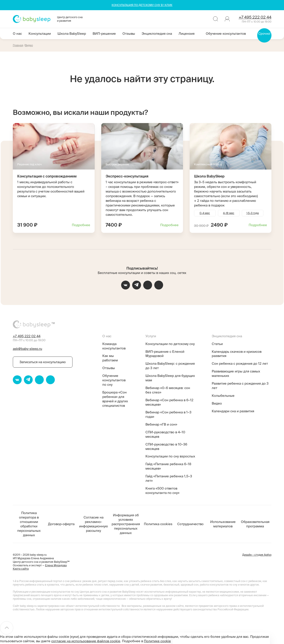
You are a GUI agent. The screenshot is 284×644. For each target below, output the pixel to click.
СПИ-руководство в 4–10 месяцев (165, 434)
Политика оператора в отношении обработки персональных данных (29, 524)
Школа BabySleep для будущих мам (170, 378)
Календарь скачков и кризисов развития (237, 354)
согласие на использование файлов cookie (86, 641)
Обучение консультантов (226, 34)
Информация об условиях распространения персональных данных (126, 524)
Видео (217, 403)
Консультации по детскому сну (170, 344)
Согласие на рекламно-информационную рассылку (93, 524)
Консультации (40, 34)
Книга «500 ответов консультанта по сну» (162, 491)
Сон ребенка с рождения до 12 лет (240, 363)
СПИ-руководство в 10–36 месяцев (166, 446)
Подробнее (81, 225)
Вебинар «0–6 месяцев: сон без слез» (168, 390)
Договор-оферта (61, 524)
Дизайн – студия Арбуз (257, 555)
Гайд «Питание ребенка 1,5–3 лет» (169, 478)
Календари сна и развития (233, 411)
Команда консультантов (114, 346)
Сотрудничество (190, 524)
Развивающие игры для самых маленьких (236, 373)
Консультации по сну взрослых (170, 456)
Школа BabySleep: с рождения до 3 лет (170, 366)
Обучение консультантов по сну (114, 380)
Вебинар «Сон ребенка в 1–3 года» (168, 414)
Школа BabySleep (72, 34)
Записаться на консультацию (43, 362)
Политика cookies (158, 524)
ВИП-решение (104, 34)
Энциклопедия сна (157, 34)
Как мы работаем (110, 358)
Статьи (217, 344)
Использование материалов (223, 524)
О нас (17, 34)
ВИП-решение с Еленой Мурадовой (165, 354)
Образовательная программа (255, 524)
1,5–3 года (253, 213)
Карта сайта (21, 569)
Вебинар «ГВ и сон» (161, 424)
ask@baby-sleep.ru (28, 349)
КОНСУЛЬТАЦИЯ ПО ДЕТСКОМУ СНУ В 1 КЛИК (142, 5)
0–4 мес (205, 213)
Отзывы (129, 34)
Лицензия (187, 34)
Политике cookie (157, 641)
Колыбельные (223, 396)
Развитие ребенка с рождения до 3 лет (240, 386)
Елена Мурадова (56, 565)
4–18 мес (229, 213)
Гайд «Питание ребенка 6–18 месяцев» (168, 466)
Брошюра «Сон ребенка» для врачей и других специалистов (115, 399)
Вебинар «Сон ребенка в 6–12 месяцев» (169, 402)
